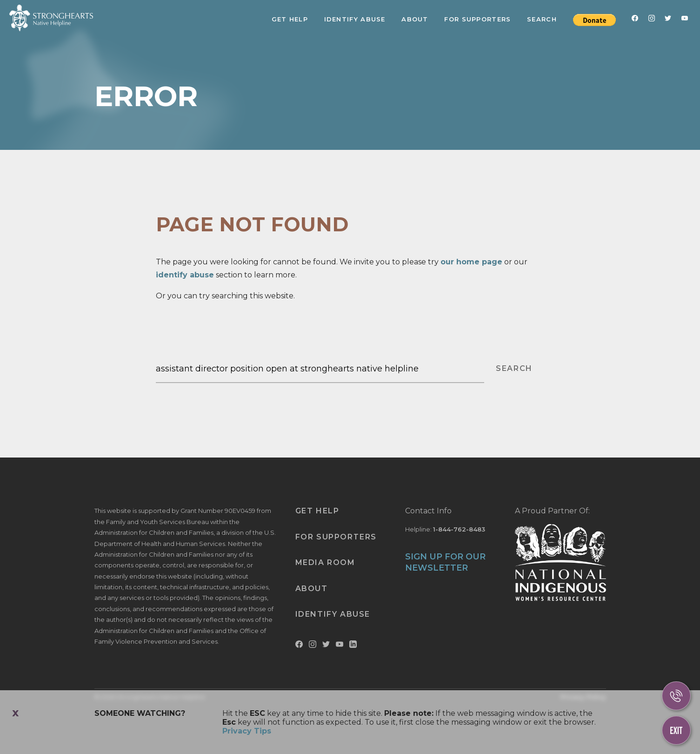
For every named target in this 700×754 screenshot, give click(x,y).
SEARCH (514, 368)
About (415, 19)
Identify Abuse (355, 19)
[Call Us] (676, 696)
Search (542, 19)
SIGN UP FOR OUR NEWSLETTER (445, 562)
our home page (471, 262)
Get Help (290, 19)
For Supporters (477, 19)
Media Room (325, 562)
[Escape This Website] (676, 730)
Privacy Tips (247, 731)
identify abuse (185, 275)
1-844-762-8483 (459, 529)
